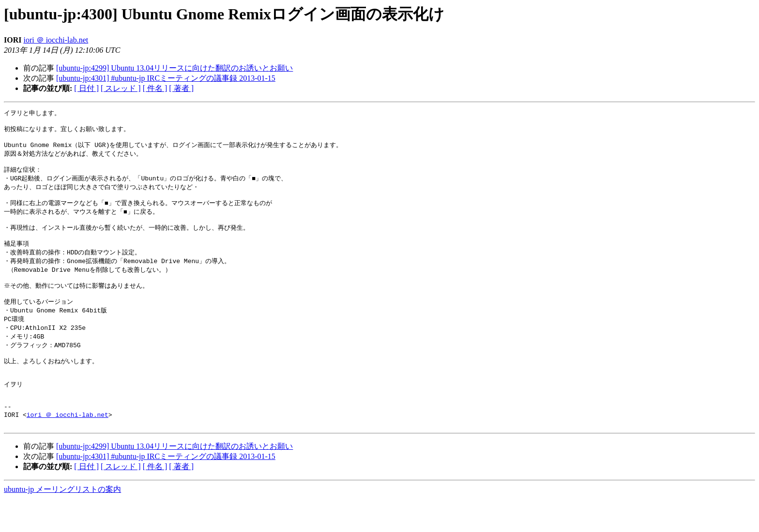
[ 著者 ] (181, 88)
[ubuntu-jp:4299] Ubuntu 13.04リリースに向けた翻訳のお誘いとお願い (175, 68)
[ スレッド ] (121, 88)
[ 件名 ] (155, 88)
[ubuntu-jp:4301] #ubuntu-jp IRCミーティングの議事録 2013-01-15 (166, 78)
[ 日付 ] (86, 88)
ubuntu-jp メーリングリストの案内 (62, 523)
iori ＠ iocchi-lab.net (56, 40)
